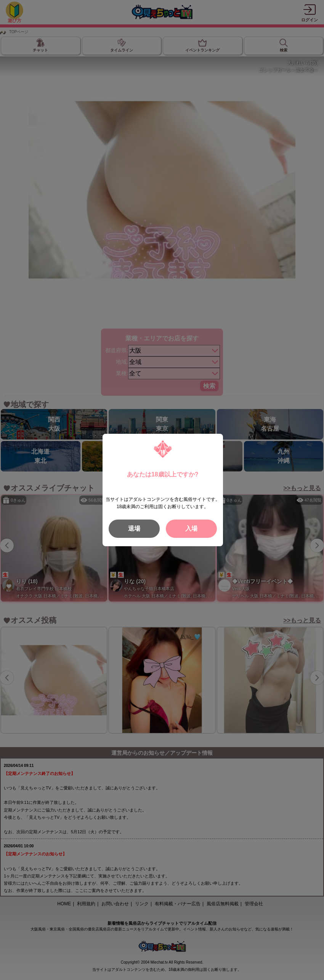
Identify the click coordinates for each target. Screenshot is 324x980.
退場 (134, 528)
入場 (191, 528)
